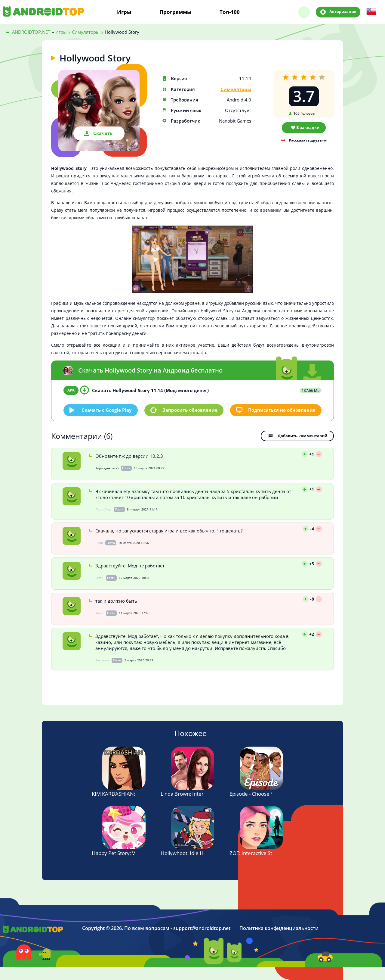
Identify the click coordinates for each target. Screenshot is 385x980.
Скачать (103, 133)
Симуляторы (236, 89)
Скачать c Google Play (107, 410)
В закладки (308, 127)
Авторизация (343, 12)
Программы (175, 12)
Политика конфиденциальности (279, 929)
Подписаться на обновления (282, 410)
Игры (124, 12)
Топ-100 (230, 12)
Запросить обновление (190, 410)
